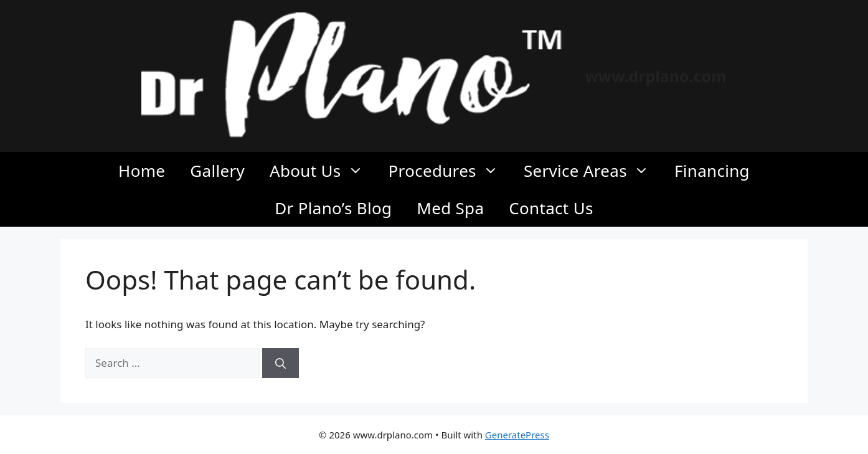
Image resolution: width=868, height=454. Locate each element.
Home (142, 171)
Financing (712, 171)
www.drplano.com (655, 76)
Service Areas (593, 171)
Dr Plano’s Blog (333, 208)
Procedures (450, 171)
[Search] (281, 363)
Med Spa (450, 208)
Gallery (217, 171)
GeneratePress (517, 435)
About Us (323, 171)
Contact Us (551, 208)
